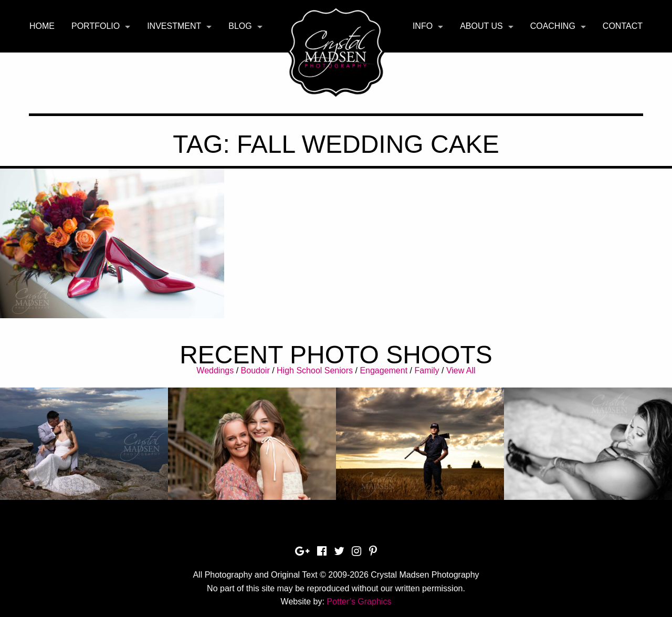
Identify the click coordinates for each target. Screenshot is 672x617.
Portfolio (96, 26)
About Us (481, 26)
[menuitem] (42, 26)
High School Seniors (315, 370)
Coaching (553, 26)
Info (423, 26)
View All (461, 370)
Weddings (215, 370)
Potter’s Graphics (359, 602)
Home (42, 26)
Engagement (384, 370)
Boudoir (255, 370)
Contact (623, 26)
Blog (240, 26)
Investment (174, 26)
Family (427, 370)
